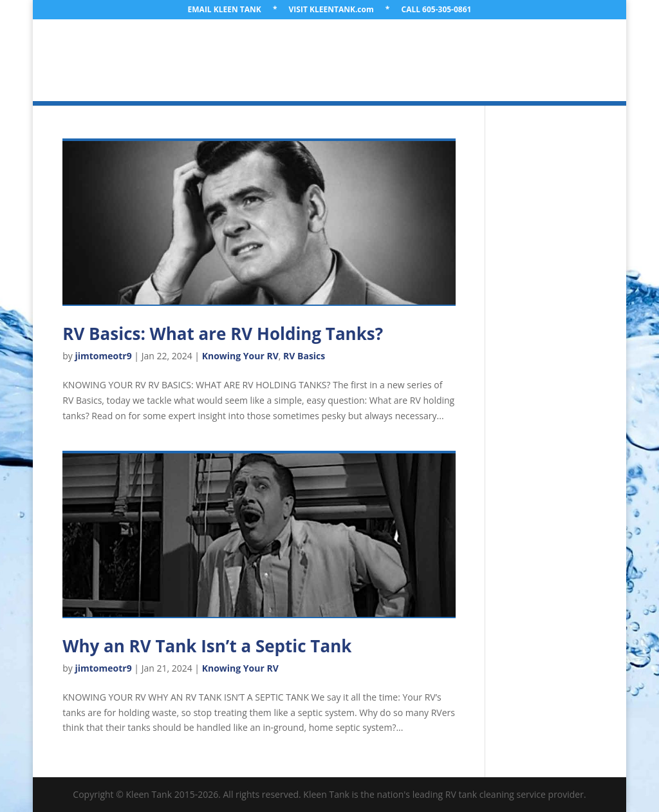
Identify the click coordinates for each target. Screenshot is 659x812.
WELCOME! (154, 46)
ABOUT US (218, 46)
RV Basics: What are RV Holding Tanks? (223, 334)
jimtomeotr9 (104, 356)
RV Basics (304, 356)
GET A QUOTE (344, 76)
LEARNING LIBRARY (255, 76)
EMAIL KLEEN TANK (225, 10)
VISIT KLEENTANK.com (331, 10)
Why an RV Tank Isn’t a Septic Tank (207, 646)
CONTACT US (418, 76)
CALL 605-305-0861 (436, 10)
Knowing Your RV (240, 356)
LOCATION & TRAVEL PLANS (319, 46)
